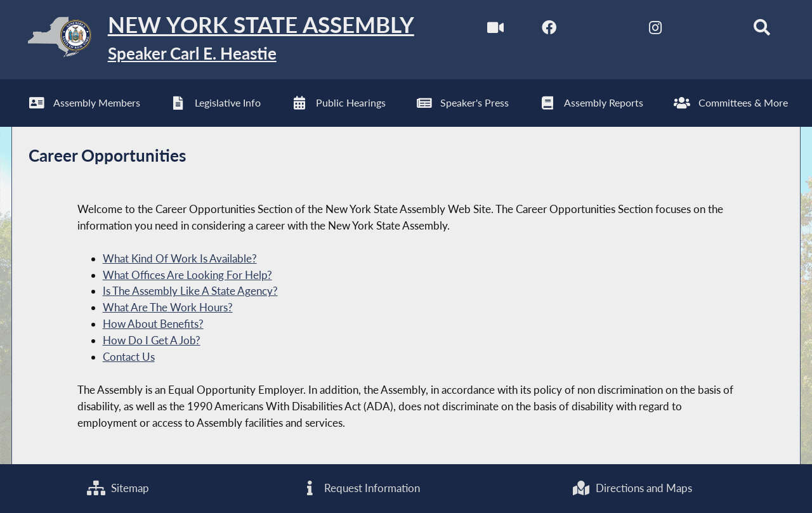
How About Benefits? (153, 324)
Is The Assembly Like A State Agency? (190, 291)
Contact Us (129, 357)
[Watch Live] (496, 31)
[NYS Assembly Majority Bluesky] (708, 31)
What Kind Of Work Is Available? (180, 258)
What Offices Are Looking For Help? (187, 275)
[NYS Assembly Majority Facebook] (549, 31)
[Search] (762, 31)
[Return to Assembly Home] (213, 40)
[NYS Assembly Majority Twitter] (602, 31)
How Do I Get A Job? (152, 340)
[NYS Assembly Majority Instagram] (655, 31)
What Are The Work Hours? (168, 307)
